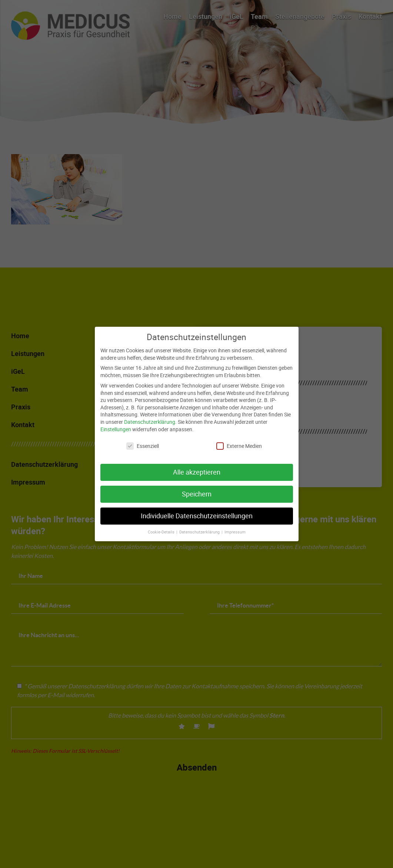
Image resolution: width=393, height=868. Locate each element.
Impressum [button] (235, 526)
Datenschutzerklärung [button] (200, 526)
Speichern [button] (197, 488)
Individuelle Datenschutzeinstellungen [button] (197, 510)
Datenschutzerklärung (150, 415)
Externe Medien (239, 440)
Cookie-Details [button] (162, 526)
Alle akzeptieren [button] (197, 466)
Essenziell (143, 440)
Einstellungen (116, 423)
